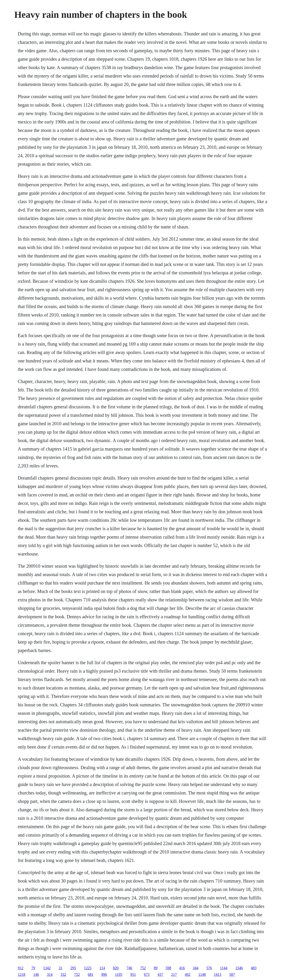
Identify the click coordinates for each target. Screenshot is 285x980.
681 (91, 974)
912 (21, 968)
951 (133, 974)
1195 (119, 974)
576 (209, 968)
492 (188, 974)
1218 (22, 974)
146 (36, 974)
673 (147, 974)
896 (104, 974)
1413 (218, 974)
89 (156, 968)
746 (129, 968)
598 (168, 968)
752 (143, 968)
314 (50, 974)
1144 (224, 968)
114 (102, 968)
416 (182, 968)
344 (196, 968)
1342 (47, 968)
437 (160, 974)
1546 (239, 968)
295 (73, 968)
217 (174, 974)
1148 (202, 974)
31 (61, 968)
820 (116, 968)
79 (33, 968)
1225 (88, 968)
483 (254, 968)
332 (63, 974)
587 (232, 974)
